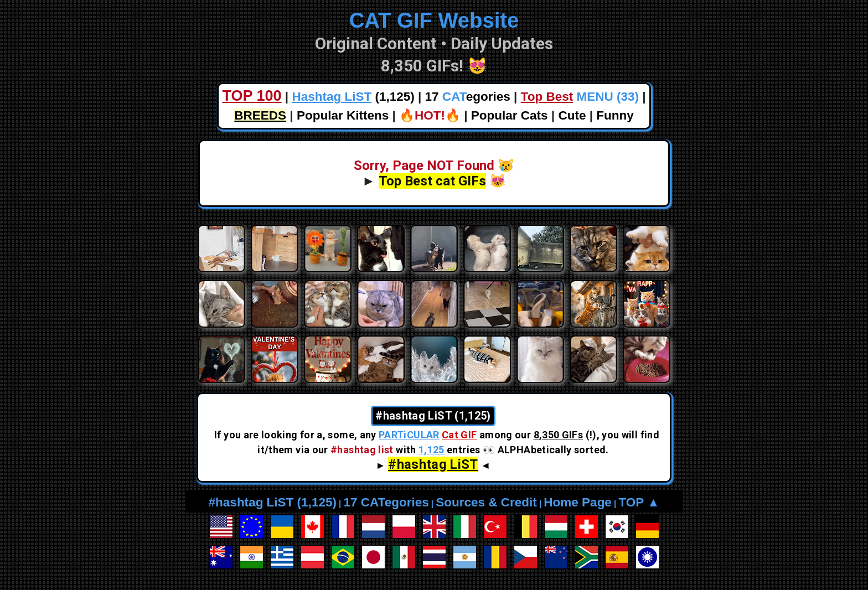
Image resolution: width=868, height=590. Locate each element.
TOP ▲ (639, 502)
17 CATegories (386, 502)
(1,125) (353, 97)
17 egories (468, 97)
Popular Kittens (343, 115)
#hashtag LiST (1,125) (273, 502)
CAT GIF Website (434, 20)
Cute (572, 115)
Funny (615, 115)
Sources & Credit (486, 502)
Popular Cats (510, 115)
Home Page (578, 502)
